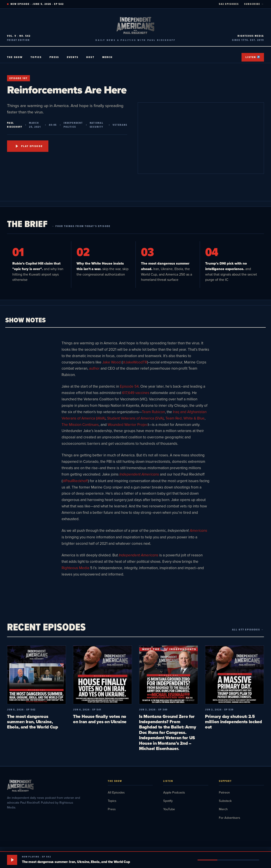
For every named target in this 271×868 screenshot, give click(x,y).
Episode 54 (129, 386)
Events (73, 57)
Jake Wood (112, 362)
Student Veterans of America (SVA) (135, 418)
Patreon (224, 792)
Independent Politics (73, 125)
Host (90, 57)
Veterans (120, 125)
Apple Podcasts (174, 792)
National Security (97, 125)
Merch (108, 57)
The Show (15, 57)
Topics (36, 57)
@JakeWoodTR (135, 362)
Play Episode (29, 146)
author (94, 368)
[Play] (12, 860)
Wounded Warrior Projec (128, 425)
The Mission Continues (80, 425)
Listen (253, 57)
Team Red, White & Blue (185, 418)
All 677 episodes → (248, 630)
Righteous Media (75, 568)
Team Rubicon (153, 412)
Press (54, 57)
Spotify (168, 801)
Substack (225, 801)
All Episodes (116, 792)
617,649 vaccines (136, 393)
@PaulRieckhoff (75, 481)
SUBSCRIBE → (254, 4)
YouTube (169, 809)
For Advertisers (230, 818)
